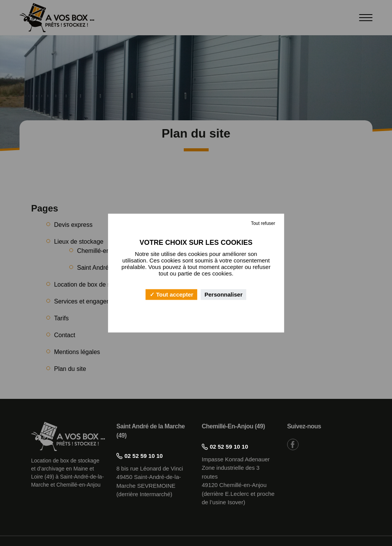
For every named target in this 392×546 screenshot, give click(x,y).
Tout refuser (263, 223)
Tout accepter (171, 294)
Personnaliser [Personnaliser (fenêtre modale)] (223, 294)
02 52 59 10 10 (140, 456)
